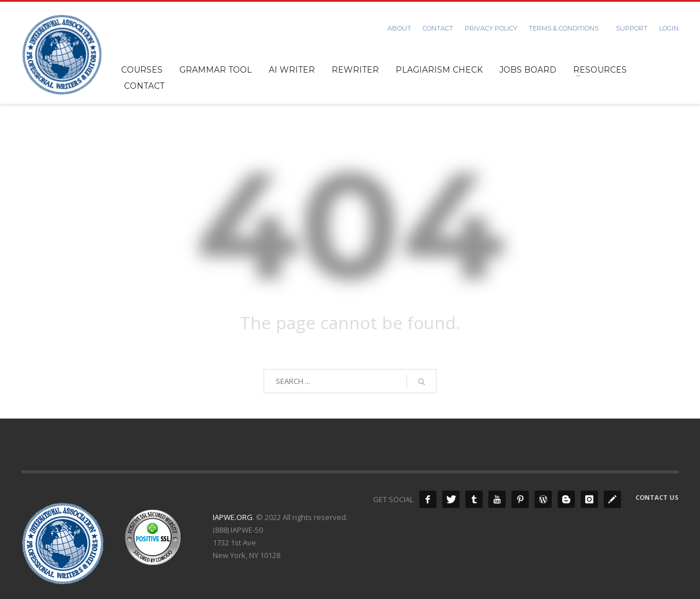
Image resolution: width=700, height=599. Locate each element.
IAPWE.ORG (233, 517)
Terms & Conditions (564, 28)
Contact (438, 28)
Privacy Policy (491, 28)
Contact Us (657, 497)
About (399, 28)
